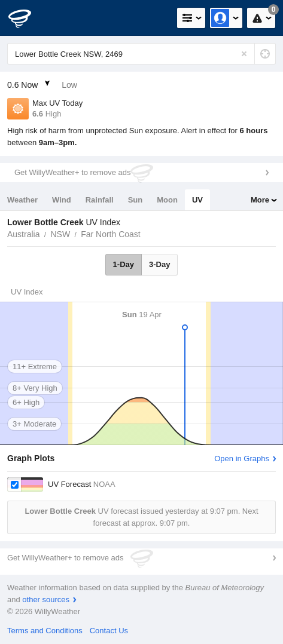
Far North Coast (111, 234)
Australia (23, 234)
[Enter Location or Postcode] (141, 54)
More (260, 200)
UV (197, 200)
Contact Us (109, 631)
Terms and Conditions (45, 631)
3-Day (159, 264)
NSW (60, 234)
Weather (22, 200)
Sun (136, 200)
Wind (62, 200)
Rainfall (100, 200)
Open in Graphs (242, 459)
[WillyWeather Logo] (27, 18)
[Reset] (244, 54)
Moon (167, 200)
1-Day (124, 264)
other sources (46, 599)
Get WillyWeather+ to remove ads (72, 172)
